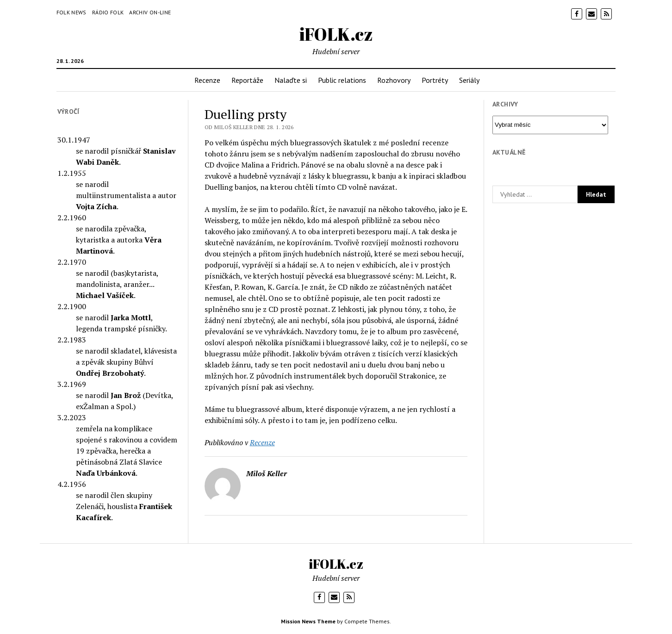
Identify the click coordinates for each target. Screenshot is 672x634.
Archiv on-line (150, 12)
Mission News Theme (308, 621)
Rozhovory (394, 80)
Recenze (207, 80)
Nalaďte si (291, 80)
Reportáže (247, 80)
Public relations (342, 80)
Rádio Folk (108, 12)
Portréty (435, 80)
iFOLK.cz (336, 34)
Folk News (72, 12)
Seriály (469, 80)
